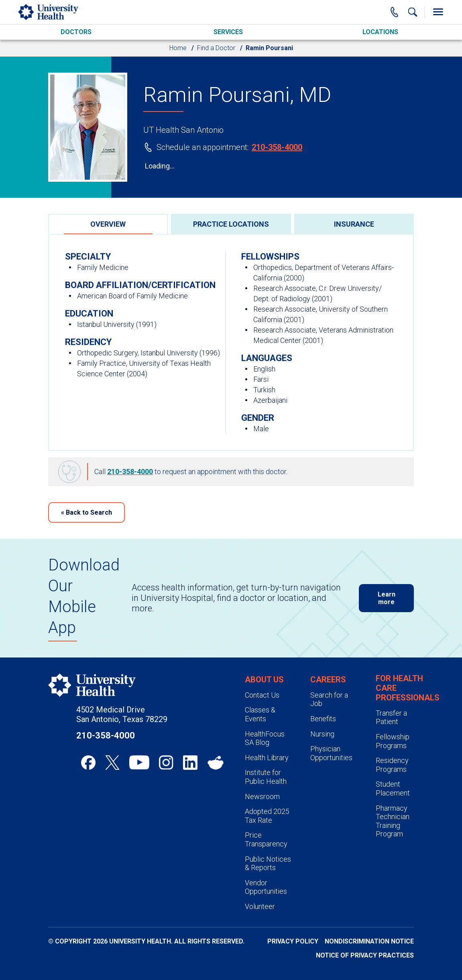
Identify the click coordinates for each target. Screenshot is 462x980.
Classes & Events (260, 714)
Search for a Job (329, 699)
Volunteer (260, 906)
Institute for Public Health (266, 777)
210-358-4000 (277, 147)
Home (178, 48)
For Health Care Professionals (408, 688)
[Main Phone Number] (395, 12)
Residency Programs (392, 765)
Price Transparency (266, 839)
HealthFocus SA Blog (265, 738)
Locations (380, 32)
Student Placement (393, 788)
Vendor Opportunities (266, 887)
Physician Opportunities (331, 753)
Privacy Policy (293, 941)
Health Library (267, 758)
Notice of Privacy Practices (365, 955)
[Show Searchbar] (413, 12)
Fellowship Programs (393, 741)
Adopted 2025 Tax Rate (267, 816)
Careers (328, 680)
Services (228, 32)
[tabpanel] (231, 342)
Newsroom (262, 796)
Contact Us (262, 695)
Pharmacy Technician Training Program (393, 821)
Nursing (322, 734)
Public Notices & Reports (268, 863)
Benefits (323, 719)
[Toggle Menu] (438, 12)
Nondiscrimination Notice (369, 941)
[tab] (108, 224)
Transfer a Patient (391, 717)
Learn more (387, 598)
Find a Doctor (216, 48)
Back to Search (86, 512)
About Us (264, 680)
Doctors (76, 32)
